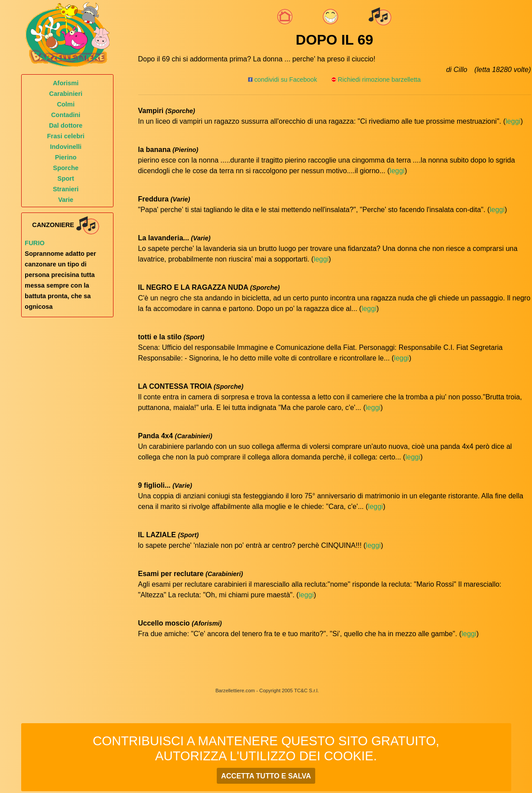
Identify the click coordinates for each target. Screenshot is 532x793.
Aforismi (66, 83)
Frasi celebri (66, 136)
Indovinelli (66, 147)
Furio (35, 243)
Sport (66, 178)
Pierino (66, 157)
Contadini (66, 115)
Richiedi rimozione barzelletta (379, 80)
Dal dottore (66, 125)
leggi (513, 121)
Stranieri (66, 189)
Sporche (66, 168)
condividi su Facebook (283, 80)
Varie (66, 200)
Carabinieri (66, 94)
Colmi (66, 104)
